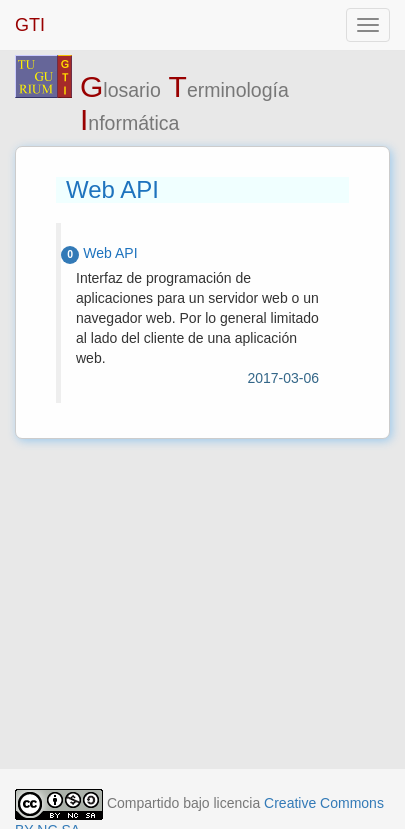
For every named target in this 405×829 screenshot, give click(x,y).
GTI (30, 25)
